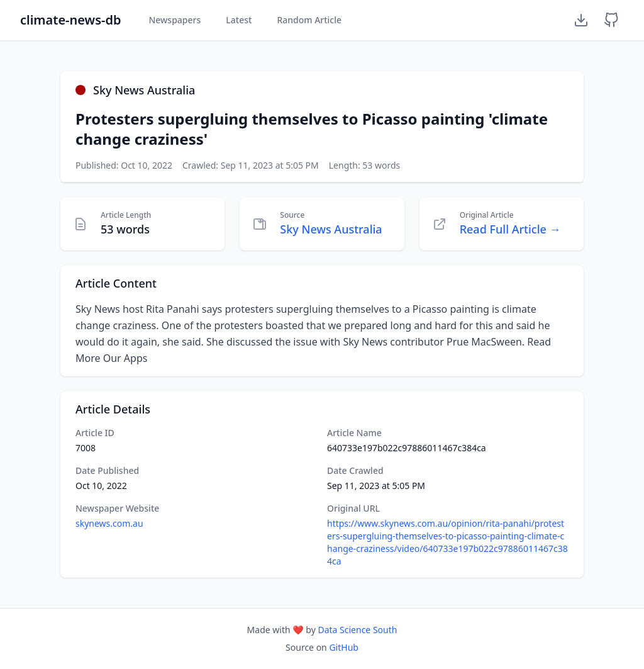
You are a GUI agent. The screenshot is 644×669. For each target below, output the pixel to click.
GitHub (344, 647)
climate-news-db (70, 20)
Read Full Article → (510, 229)
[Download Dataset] (581, 20)
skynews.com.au (109, 523)
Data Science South (357, 630)
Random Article (309, 20)
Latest (239, 20)
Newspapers (175, 20)
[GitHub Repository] (611, 20)
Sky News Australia (331, 229)
